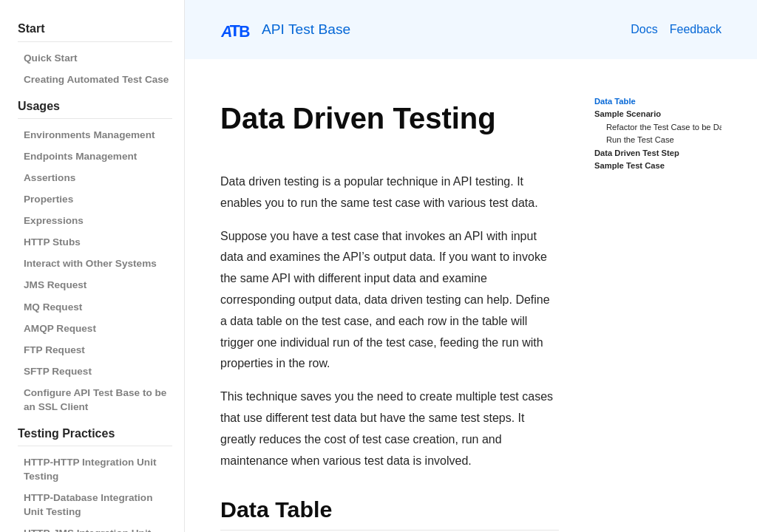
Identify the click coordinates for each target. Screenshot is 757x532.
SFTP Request (58, 371)
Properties (48, 199)
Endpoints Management (80, 156)
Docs (644, 29)
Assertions (50, 178)
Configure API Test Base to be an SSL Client (95, 400)
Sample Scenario (628, 114)
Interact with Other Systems (90, 263)
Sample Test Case (629, 166)
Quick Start (51, 58)
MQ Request (53, 307)
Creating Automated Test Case (96, 79)
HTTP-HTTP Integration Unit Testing (90, 469)
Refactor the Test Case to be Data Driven (682, 127)
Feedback (696, 29)
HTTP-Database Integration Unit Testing (88, 505)
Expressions (54, 221)
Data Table (615, 101)
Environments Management (89, 135)
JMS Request (55, 285)
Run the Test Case (640, 140)
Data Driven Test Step (637, 153)
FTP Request (54, 350)
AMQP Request (60, 328)
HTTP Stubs (52, 242)
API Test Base (306, 29)
